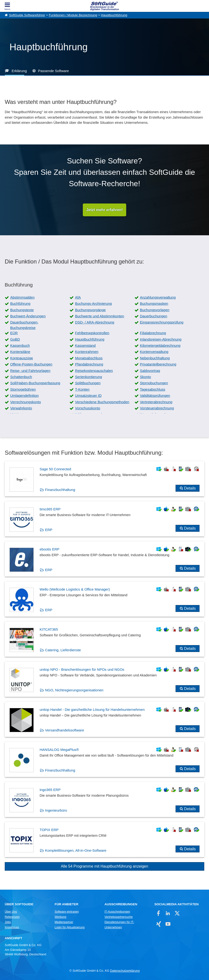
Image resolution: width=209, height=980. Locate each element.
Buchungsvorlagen (155, 310)
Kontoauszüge (22, 358)
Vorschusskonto (88, 408)
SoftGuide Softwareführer (27, 15)
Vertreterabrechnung (156, 402)
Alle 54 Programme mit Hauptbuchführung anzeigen (104, 866)
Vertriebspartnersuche (118, 917)
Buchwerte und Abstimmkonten (100, 316)
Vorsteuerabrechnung (157, 408)
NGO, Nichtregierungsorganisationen (74, 690)
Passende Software (53, 71)
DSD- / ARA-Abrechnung (95, 322)
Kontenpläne (20, 352)
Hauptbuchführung (114, 15)
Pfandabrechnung (89, 364)
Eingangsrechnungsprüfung (162, 322)
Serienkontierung (88, 377)
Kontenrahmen (87, 352)
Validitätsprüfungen (155, 395)
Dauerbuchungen (154, 316)
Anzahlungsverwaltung (158, 297)
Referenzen (12, 917)
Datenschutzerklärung (125, 971)
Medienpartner (64, 922)
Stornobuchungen (154, 383)
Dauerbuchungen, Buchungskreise (24, 325)
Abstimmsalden (22, 297)
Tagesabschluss (153, 389)
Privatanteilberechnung (158, 364)
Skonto (146, 377)
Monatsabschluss (89, 358)
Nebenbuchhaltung (155, 358)
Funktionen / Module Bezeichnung (73, 15)
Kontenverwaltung (154, 352)
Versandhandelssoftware (65, 730)
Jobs (8, 922)
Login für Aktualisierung (70, 927)
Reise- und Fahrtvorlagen (30, 371)
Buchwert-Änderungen (28, 316)
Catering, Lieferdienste (63, 650)
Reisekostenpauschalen (94, 371)
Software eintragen (67, 912)
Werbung (60, 917)
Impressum (12, 927)
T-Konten (82, 389)
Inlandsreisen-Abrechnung (161, 339)
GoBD (15, 339)
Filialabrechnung (153, 333)
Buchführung (20, 303)
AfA (78, 297)
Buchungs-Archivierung (93, 303)
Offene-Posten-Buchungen (31, 364)
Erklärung (19, 71)
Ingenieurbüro (56, 810)
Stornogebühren (23, 389)
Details (190, 488)
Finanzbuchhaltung (60, 490)
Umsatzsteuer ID (88, 395)
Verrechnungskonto (26, 402)
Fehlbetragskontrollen (92, 333)
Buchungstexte (22, 310)
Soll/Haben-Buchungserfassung (35, 383)
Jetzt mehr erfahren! (105, 210)
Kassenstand (85, 345)
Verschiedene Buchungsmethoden (102, 402)
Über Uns (11, 912)
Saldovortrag (150, 371)
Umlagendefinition (24, 395)
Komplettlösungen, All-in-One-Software (76, 850)
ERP (49, 530)
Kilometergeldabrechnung (160, 345)
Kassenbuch (20, 345)
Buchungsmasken (154, 303)
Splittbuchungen (88, 383)
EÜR (14, 333)
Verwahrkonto (21, 408)
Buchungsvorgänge (90, 310)
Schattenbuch (21, 377)
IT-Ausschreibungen (117, 912)
